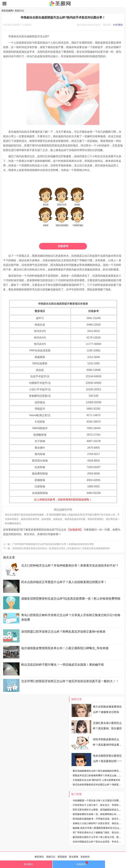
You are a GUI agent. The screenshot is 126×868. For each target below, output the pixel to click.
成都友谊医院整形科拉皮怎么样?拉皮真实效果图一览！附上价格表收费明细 (71, 599)
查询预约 (26, 865)
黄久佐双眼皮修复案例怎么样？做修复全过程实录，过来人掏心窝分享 (107, 712)
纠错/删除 (118, 25)
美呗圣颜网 (7, 11)
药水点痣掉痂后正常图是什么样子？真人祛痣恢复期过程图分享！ (64, 582)
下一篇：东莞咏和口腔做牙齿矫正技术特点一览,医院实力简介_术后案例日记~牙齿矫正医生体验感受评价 (56, 548)
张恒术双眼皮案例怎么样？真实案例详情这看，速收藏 (107, 745)
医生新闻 (74, 857)
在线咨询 (63, 246)
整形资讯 (39, 857)
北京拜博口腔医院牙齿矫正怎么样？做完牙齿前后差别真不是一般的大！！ (70, 681)
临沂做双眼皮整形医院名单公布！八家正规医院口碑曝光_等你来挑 (65, 648)
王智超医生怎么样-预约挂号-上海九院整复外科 (96, 780)
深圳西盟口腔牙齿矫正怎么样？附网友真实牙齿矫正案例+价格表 (63, 632)
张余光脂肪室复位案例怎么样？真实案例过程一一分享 (107, 761)
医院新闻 (62, 857)
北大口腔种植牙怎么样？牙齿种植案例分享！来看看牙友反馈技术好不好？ (70, 566)
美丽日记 (19, 11)
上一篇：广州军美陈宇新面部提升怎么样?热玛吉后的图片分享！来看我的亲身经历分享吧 (49, 544)
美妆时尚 (85, 857)
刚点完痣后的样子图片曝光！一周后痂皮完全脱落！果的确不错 (63, 665)
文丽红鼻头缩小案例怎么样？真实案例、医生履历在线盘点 (107, 728)
